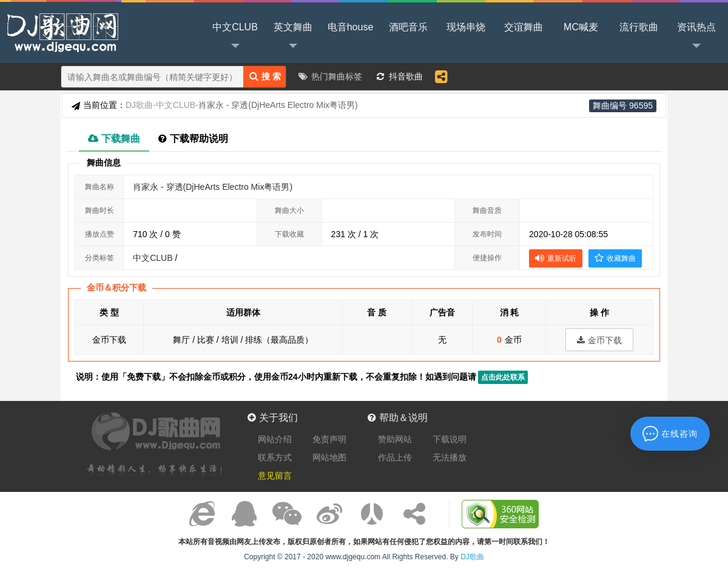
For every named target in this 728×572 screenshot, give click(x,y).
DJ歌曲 (61, 32)
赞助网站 (395, 439)
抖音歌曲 (406, 76)
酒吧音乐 (408, 27)
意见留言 (275, 476)
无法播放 (450, 457)
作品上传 (395, 457)
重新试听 (556, 258)
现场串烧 (466, 27)
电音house (351, 27)
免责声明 (329, 439)
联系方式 (275, 457)
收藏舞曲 (615, 258)
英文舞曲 (293, 37)
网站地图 (329, 457)
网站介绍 (275, 439)
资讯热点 (696, 37)
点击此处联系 (503, 377)
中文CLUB (235, 37)
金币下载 (599, 340)
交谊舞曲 (524, 27)
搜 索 (265, 76)
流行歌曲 (639, 27)
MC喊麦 (581, 27)
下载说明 (450, 439)
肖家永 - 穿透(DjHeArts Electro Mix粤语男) (213, 187)
